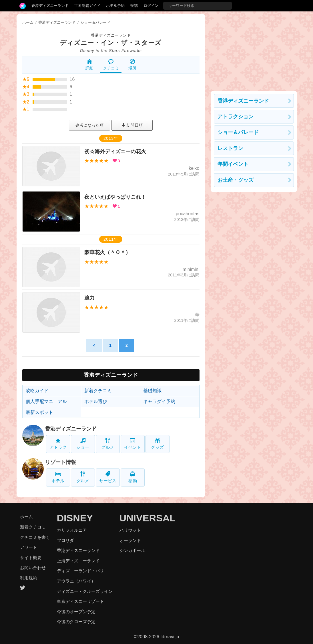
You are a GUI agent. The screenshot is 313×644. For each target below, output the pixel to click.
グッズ (157, 444)
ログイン (151, 6)
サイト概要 (31, 558)
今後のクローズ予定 (76, 622)
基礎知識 (152, 391)
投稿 (134, 6)
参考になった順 (89, 125)
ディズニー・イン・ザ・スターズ (111, 43)
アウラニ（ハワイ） (76, 581)
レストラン (230, 148)
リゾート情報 (61, 462)
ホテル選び (96, 401)
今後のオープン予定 (76, 612)
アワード (29, 547)
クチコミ (111, 65)
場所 (132, 65)
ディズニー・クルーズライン (85, 591)
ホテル (58, 477)
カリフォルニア (72, 530)
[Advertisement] (254, 50)
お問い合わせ (33, 568)
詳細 (89, 65)
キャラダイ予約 (159, 401)
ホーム (28, 22)
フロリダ (65, 540)
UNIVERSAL (147, 518)
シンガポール (132, 550)
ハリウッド (130, 530)
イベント (133, 444)
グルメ (108, 444)
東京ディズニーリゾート (80, 601)
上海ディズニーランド (78, 561)
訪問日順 (132, 125)
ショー (83, 444)
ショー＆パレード (238, 132)
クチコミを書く (35, 537)
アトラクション (236, 117)
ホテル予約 (115, 6)
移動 (133, 477)
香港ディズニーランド (50, 6)
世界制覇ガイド (87, 6)
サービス (108, 477)
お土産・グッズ (236, 180)
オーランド (130, 540)
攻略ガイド (37, 391)
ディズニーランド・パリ (80, 571)
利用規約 (29, 578)
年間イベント (233, 164)
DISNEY (75, 518)
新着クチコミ (98, 391)
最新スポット (39, 412)
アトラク (58, 444)
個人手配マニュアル (46, 401)
